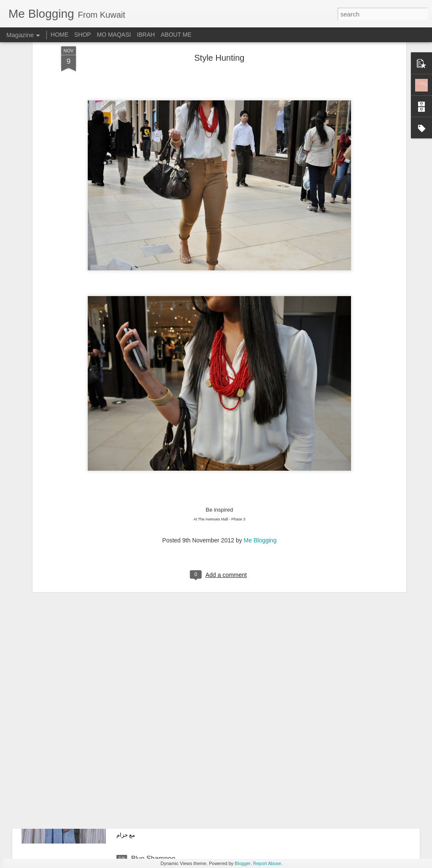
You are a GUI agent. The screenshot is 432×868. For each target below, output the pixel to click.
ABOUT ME (176, 35)
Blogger (242, 863)
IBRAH (146, 35)
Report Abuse (267, 863)
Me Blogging (260, 469)
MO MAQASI (114, 35)
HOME (59, 35)
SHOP (83, 35)
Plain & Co (147, 763)
